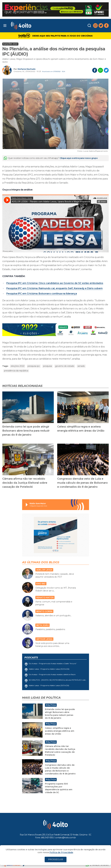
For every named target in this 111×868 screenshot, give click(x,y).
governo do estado (65, 366)
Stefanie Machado (27, 69)
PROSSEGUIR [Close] (56, 859)
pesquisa (47, 366)
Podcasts (31, 658)
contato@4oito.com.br (65, 838)
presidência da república (16, 371)
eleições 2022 (18, 366)
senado (81, 366)
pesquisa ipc (34, 366)
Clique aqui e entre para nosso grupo (79, 158)
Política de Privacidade (61, 852)
